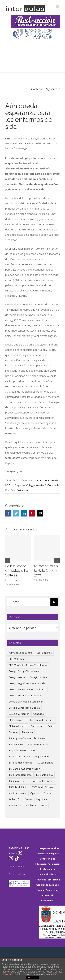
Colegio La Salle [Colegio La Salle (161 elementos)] (39, 677)
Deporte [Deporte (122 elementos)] (13, 732)
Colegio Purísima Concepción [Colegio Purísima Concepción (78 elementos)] (25, 696)
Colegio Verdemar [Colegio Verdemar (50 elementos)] (19, 714)
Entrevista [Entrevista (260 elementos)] (27, 732)
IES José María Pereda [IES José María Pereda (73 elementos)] (21, 763)
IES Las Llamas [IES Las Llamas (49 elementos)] (45, 763)
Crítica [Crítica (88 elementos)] (51, 726)
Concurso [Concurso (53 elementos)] (39, 714)
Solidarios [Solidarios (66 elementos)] (31, 805)
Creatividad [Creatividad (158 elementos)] (37, 726)
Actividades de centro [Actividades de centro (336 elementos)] (20, 653)
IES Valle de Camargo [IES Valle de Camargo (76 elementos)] (41, 781)
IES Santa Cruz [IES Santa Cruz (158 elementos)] (17, 781)
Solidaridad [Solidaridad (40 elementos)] (15, 805)
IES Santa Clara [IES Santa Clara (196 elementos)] (44, 775)
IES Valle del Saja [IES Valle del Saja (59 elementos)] (18, 787)
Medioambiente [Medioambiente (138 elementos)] (17, 793)
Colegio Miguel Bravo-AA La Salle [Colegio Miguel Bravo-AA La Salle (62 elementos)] (27, 683)
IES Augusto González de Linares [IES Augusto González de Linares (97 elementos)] (27, 738)
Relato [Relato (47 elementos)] (28, 799)
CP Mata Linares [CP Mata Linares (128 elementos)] (18, 726)
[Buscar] (54, 602)
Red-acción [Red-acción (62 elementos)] (15, 799)
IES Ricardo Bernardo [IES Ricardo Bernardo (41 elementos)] (20, 775)
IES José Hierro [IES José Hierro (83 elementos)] (42, 757)
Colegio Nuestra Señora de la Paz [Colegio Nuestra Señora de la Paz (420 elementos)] (27, 689)
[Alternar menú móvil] (58, 7)
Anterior (38, 89)
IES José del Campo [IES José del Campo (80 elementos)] (19, 757)
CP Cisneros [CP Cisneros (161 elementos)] (15, 720)
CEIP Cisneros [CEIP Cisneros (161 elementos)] (44, 653)
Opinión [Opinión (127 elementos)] (35, 793)
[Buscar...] (29, 602)
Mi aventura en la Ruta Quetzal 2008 (46, 571)
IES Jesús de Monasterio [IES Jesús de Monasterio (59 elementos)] (22, 750)
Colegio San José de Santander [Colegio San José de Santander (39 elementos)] (26, 702)
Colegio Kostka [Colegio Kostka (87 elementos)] (17, 677)
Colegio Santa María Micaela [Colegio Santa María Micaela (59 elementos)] (24, 708)
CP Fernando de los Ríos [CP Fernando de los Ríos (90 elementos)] (40, 720)
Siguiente (52, 89)
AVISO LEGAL (17, 866)
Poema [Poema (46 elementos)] (47, 793)
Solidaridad (23, 490)
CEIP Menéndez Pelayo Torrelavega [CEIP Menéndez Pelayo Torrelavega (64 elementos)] (28, 665)
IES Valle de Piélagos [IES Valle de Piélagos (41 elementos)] (43, 787)
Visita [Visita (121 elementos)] (44, 805)
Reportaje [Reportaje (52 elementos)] (42, 799)
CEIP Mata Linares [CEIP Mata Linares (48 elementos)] (18, 659)
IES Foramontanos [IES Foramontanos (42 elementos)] (38, 744)
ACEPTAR (32, 978)
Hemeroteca (42, 480)
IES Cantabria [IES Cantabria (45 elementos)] (16, 744)
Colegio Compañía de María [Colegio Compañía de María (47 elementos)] (24, 671)
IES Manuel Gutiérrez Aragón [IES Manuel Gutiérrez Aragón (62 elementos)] (24, 769)
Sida (13, 490)
